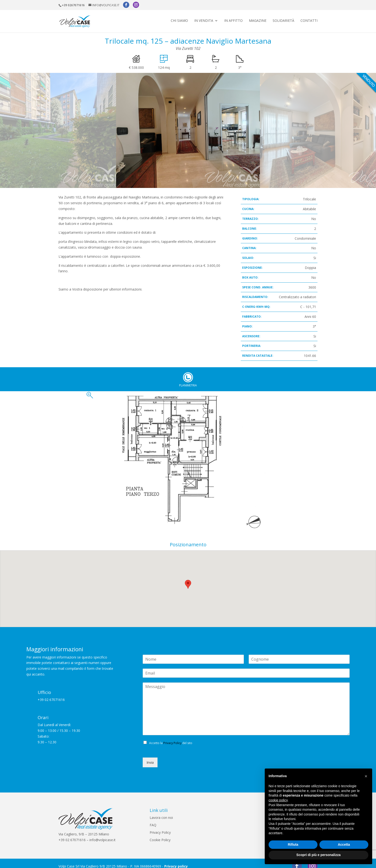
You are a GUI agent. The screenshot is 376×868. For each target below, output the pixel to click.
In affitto (233, 19)
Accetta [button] (344, 845)
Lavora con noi (161, 812)
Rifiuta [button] (293, 845)
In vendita (204, 19)
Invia (150, 756)
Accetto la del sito (171, 737)
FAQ (153, 819)
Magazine (258, 19)
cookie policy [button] (278, 800)
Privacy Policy (172, 737)
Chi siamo (179, 19)
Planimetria (188, 371)
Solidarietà (283, 19)
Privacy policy (176, 860)
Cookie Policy (160, 834)
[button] (366, 776)
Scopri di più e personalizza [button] (318, 855)
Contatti (309, 19)
